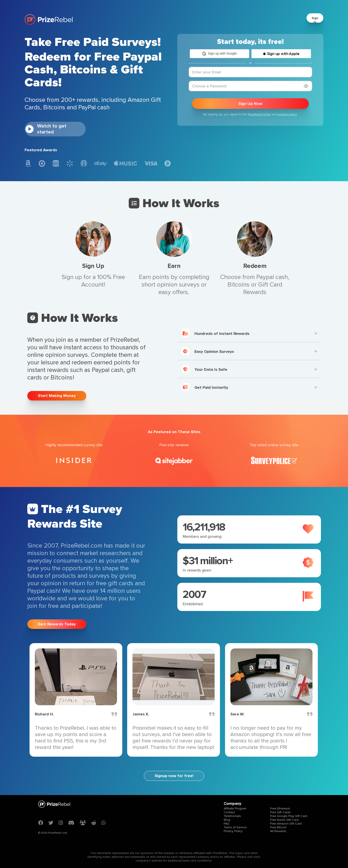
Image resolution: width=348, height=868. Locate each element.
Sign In (315, 20)
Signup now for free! (174, 776)
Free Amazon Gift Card (286, 824)
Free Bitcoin (278, 827)
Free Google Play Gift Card (289, 816)
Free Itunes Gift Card (284, 820)
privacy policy (287, 114)
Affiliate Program (235, 808)
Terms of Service (235, 827)
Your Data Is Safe (204, 369)
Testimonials (232, 816)
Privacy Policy (233, 831)
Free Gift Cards (280, 812)
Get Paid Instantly (205, 387)
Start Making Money (57, 396)
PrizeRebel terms (259, 114)
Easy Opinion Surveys (207, 351)
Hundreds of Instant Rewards (215, 333)
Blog (227, 820)
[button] (219, 54)
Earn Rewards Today (57, 624)
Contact (229, 812)
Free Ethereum (280, 808)
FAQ (226, 824)
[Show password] (306, 86)
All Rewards (278, 831)
